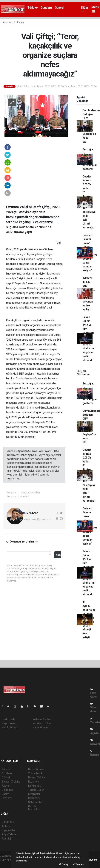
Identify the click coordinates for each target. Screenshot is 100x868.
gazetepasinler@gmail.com (35, 519)
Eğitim (6, 794)
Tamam (78, 864)
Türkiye (33, 8)
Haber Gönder (41, 727)
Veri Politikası (9, 727)
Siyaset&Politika (11, 782)
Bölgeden (7, 790)
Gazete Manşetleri (34, 808)
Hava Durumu (36, 769)
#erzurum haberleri (18, 496)
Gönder (59, 555)
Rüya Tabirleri (10, 834)
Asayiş (20, 22)
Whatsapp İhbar (42, 723)
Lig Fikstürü (35, 786)
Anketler (7, 826)
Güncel (59, 8)
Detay (64, 864)
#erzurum (12, 493)
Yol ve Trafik (35, 773)
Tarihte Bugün (36, 790)
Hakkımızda (9, 719)
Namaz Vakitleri (37, 777)
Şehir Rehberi (36, 802)
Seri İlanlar (34, 798)
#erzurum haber (30, 493)
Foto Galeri (94, 693)
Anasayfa (8, 22)
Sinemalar (34, 794)
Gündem (46, 8)
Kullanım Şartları (42, 719)
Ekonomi (7, 798)
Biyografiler (9, 830)
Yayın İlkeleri (9, 723)
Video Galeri (94, 708)
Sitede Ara (8, 822)
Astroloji (7, 839)
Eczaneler (34, 782)
